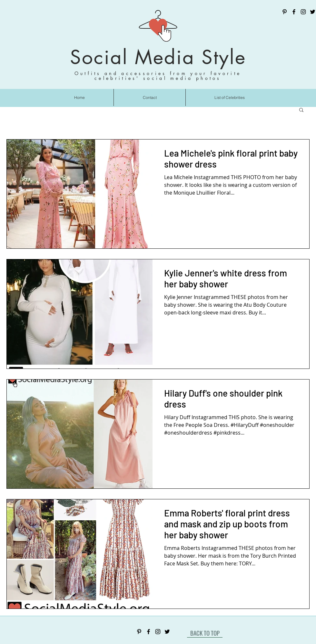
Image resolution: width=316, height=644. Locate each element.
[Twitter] (313, 12)
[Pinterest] (285, 12)
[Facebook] (294, 12)
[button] (301, 110)
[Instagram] (303, 12)
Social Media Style (158, 57)
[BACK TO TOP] (205, 633)
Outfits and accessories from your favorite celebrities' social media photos (158, 76)
